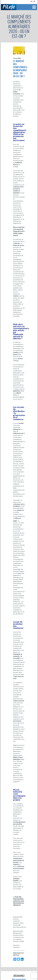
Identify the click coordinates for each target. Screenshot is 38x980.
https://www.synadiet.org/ (19, 927)
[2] (18, 361)
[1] (17, 167)
